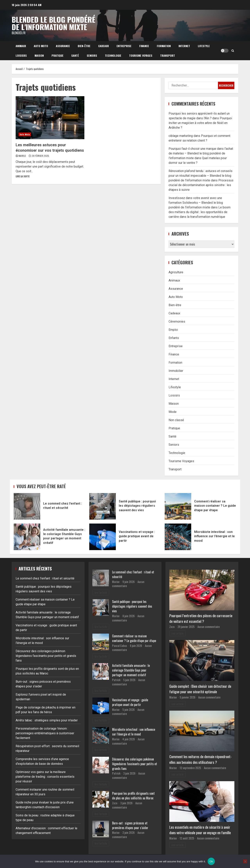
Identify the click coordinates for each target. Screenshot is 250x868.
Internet (184, 46)
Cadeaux (104, 46)
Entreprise (124, 46)
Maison (39, 55)
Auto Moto (41, 46)
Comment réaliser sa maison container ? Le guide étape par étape (178, 506)
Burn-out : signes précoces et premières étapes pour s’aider (130, 825)
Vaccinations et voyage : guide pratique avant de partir (103, 537)
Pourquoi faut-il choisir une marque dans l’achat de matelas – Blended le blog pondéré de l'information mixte (201, 153)
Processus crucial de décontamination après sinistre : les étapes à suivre (201, 185)
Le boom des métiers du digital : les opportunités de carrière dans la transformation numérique (200, 212)
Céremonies (177, 321)
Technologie (113, 55)
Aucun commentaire (209, 627)
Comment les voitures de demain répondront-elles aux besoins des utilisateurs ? (200, 759)
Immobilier (176, 371)
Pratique (58, 55)
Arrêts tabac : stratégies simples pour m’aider (47, 720)
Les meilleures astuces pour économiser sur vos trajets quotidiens (50, 118)
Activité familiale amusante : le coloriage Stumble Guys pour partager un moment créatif (27, 537)
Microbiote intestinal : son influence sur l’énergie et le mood (178, 537)
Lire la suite (23, 176)
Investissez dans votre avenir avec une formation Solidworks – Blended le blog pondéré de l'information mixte (196, 203)
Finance (144, 46)
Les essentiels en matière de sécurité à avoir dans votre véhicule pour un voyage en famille (200, 830)
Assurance (63, 46)
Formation (164, 46)
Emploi (173, 330)
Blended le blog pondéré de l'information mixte (54, 23)
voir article (178, 633)
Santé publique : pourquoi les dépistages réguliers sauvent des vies (103, 506)
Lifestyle (204, 46)
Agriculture (176, 272)
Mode (173, 412)
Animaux (21, 46)
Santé (75, 55)
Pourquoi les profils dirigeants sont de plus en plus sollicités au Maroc (133, 796)
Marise (23, 156)
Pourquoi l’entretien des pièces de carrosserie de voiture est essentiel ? (201, 618)
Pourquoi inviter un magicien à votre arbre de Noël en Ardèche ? (200, 123)
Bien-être (84, 46)
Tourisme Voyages (141, 55)
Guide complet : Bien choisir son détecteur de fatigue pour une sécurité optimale (200, 689)
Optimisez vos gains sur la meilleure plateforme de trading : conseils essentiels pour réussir (45, 777)
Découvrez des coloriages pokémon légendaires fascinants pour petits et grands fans (46, 656)
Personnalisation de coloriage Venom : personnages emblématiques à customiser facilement (45, 733)
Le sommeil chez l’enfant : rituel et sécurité (27, 506)
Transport (168, 55)
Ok (211, 861)
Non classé (176, 420)
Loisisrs (21, 55)
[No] (245, 861)
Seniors (92, 55)
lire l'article (101, 592)
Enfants (174, 338)
